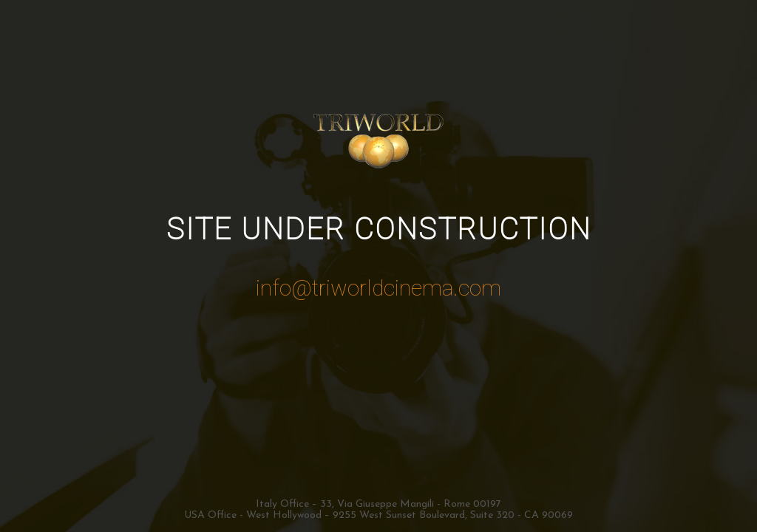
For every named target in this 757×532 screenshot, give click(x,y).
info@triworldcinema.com (378, 288)
